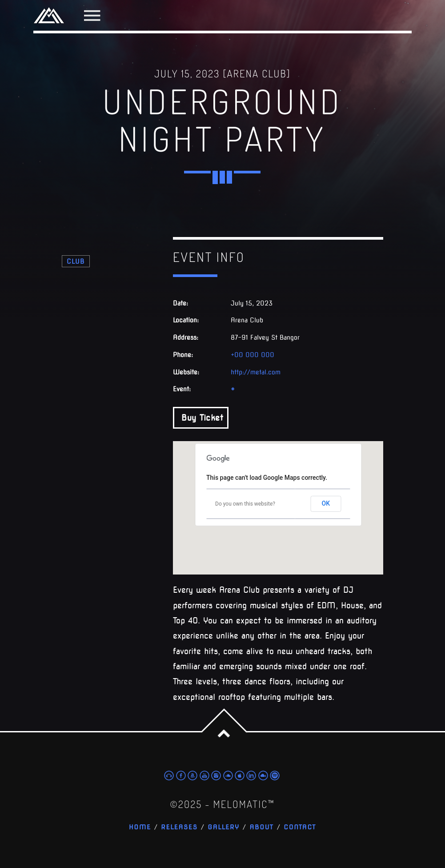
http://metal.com (256, 372)
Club (76, 261)
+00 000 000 (253, 355)
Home (140, 827)
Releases (179, 827)
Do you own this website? (245, 504)
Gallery (224, 827)
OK (326, 503)
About (261, 827)
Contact (300, 827)
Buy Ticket (201, 418)
